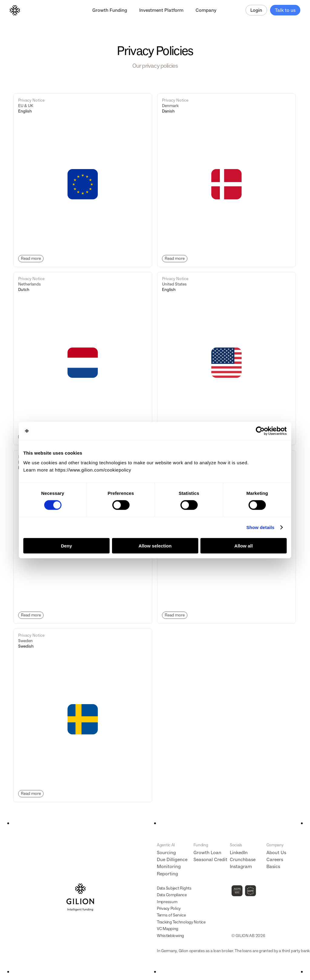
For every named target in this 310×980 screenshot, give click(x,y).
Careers (275, 859)
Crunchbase (243, 859)
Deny (66, 546)
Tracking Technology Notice (181, 922)
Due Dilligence (172, 859)
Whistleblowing (170, 936)
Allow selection (155, 546)
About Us (276, 853)
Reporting (167, 874)
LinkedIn (239, 853)
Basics (273, 866)
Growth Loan (207, 853)
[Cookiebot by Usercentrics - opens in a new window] (260, 431)
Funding (201, 845)
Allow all (244, 546)
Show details (261, 527)
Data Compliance (172, 895)
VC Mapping (168, 929)
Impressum (167, 902)
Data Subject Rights (174, 888)
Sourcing (166, 853)
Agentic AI (166, 845)
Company (275, 845)
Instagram (241, 866)
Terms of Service (171, 915)
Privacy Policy (169, 908)
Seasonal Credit (210, 859)
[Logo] (15, 10)
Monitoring (169, 866)
